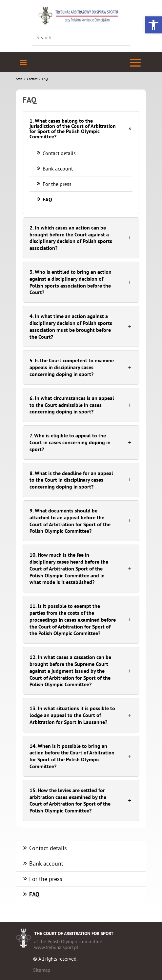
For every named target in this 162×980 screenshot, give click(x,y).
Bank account (54, 169)
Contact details (56, 153)
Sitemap (42, 970)
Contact (32, 79)
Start (19, 79)
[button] (153, 25)
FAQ (44, 199)
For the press (54, 184)
